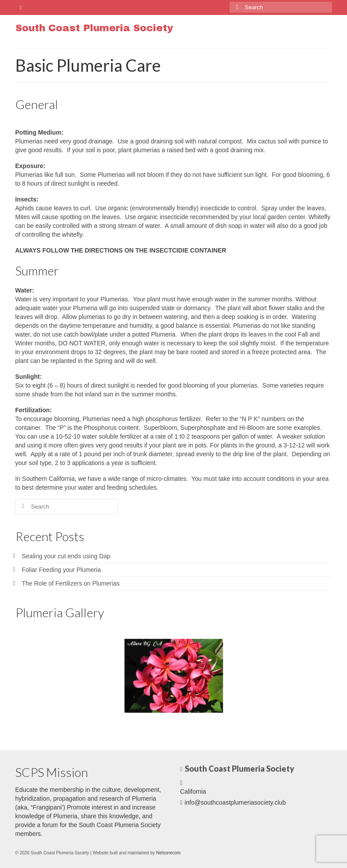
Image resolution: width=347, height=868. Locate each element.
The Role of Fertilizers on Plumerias (71, 583)
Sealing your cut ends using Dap (66, 556)
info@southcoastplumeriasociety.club (233, 802)
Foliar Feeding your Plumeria (62, 570)
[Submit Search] (236, 7)
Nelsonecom (168, 853)
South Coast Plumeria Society (94, 28)
